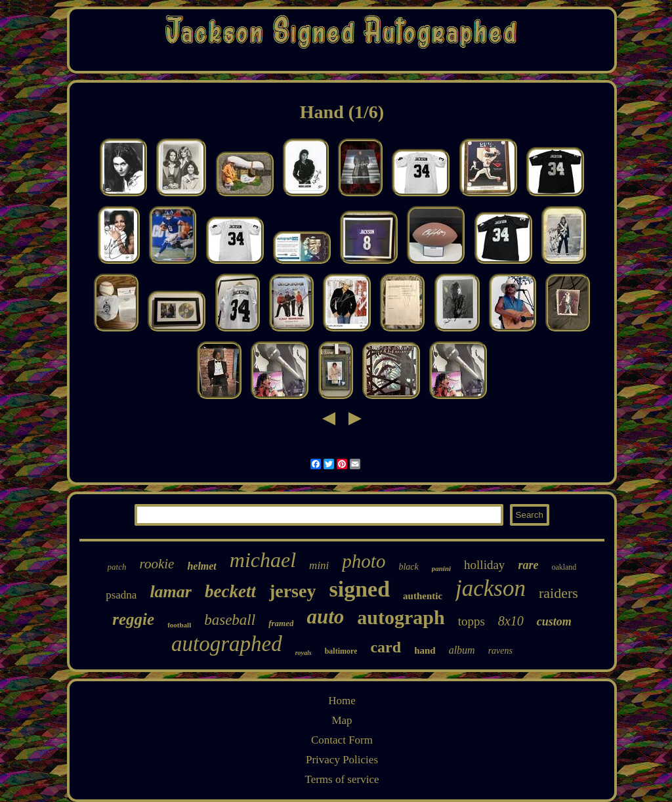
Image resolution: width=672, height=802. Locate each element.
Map (342, 720)
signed (359, 589)
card (386, 647)
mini (319, 565)
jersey (293, 591)
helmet (201, 566)
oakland (564, 567)
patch (117, 567)
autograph (401, 617)
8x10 (511, 621)
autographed (227, 644)
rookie (157, 564)
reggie (133, 619)
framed (281, 623)
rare (528, 565)
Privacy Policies (342, 760)
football (179, 625)
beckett (230, 591)
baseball (230, 620)
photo (364, 561)
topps (472, 621)
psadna (121, 595)
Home (342, 701)
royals (304, 653)
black (408, 567)
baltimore (341, 651)
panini (441, 568)
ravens (500, 651)
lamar (171, 592)
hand (425, 650)
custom (554, 622)
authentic (423, 596)
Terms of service (342, 779)
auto (325, 617)
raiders (558, 593)
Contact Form (342, 740)
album (462, 650)
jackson (491, 588)
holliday (484, 565)
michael (263, 560)
